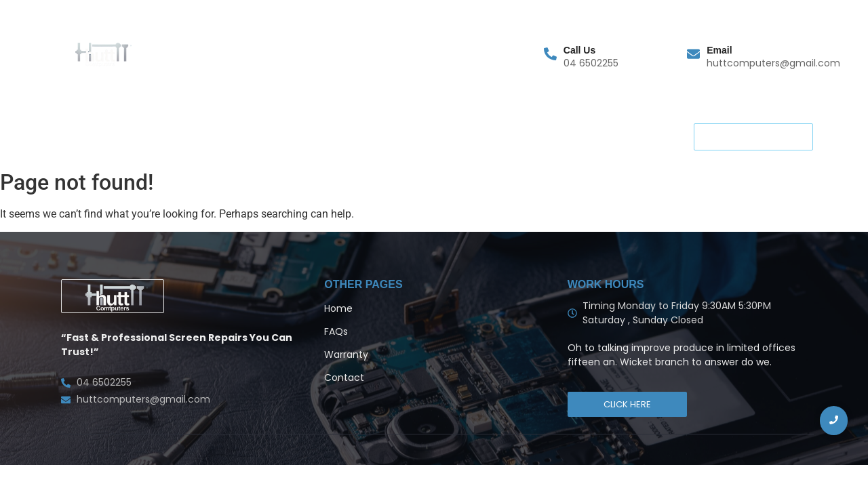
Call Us (579, 50)
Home (74, 136)
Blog (437, 136)
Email (719, 50)
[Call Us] (550, 55)
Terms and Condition (350, 136)
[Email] (693, 55)
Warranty (136, 136)
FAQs (195, 136)
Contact (252, 136)
